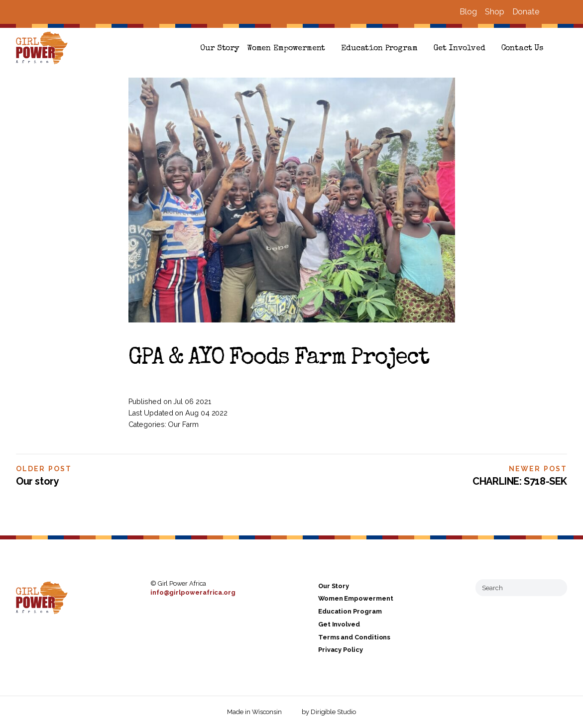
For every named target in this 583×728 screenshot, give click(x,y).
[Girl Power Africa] (44, 49)
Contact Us (522, 49)
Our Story (220, 49)
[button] (563, 49)
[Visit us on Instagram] (563, 12)
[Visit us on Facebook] (551, 12)
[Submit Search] (556, 588)
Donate (526, 12)
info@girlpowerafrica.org (193, 592)
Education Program (379, 49)
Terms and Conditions (354, 637)
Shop (495, 12)
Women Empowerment (286, 49)
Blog (468, 12)
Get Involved (460, 49)
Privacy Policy (341, 650)
